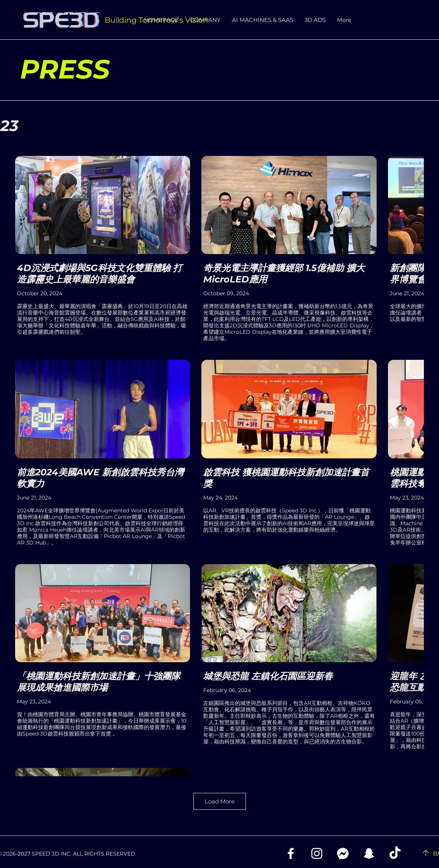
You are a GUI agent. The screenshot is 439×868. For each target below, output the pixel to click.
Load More (220, 801)
